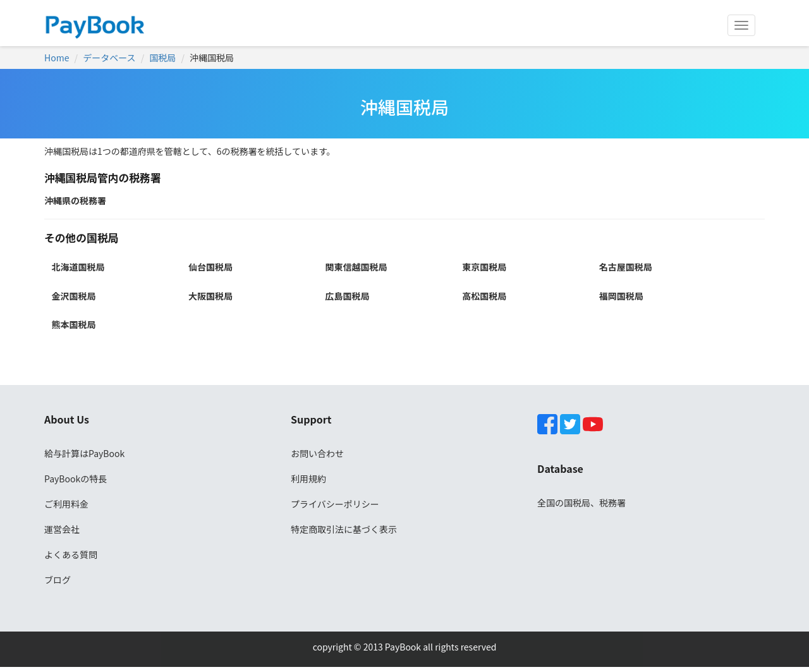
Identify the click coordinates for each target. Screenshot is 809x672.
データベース (109, 58)
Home (57, 58)
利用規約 (308, 479)
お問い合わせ (317, 453)
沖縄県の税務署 (75, 200)
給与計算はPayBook (84, 453)
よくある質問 (71, 554)
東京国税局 (484, 267)
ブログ (58, 580)
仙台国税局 (210, 267)
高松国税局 (484, 296)
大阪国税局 (210, 296)
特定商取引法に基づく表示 (344, 529)
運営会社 (62, 529)
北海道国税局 (78, 267)
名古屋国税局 (626, 267)
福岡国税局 (621, 296)
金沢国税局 (73, 296)
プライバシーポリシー (335, 504)
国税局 (162, 58)
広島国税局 (348, 296)
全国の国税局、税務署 (581, 503)
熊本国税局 (73, 324)
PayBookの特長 (76, 479)
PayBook (402, 647)
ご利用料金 (66, 504)
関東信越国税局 (356, 267)
